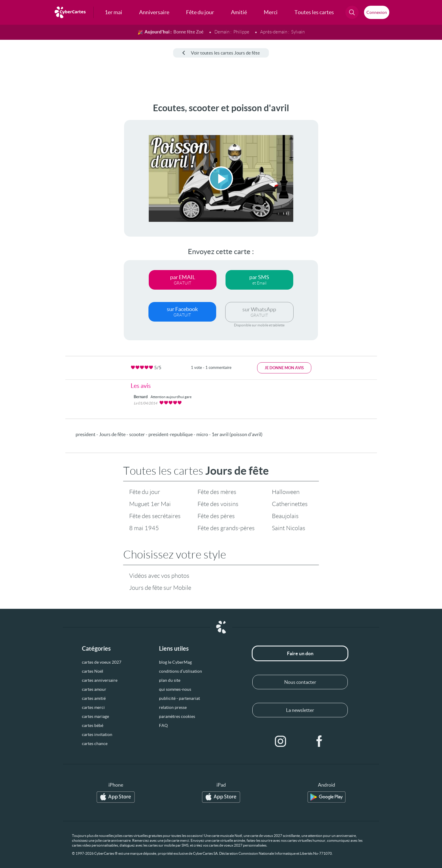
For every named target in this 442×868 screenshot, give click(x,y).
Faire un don (300, 653)
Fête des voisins (218, 504)
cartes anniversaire (100, 680)
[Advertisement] (50, 193)
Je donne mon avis (284, 368)
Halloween (286, 492)
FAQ (163, 725)
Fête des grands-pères (226, 528)
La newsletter (300, 710)
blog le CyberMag (175, 662)
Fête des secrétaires (155, 516)
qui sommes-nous (175, 689)
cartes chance (95, 744)
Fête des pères (216, 516)
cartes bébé (93, 725)
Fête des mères (217, 492)
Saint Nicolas (289, 528)
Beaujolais (285, 516)
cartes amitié (94, 698)
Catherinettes (290, 504)
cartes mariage (95, 716)
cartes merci (93, 707)
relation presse (173, 707)
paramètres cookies (177, 716)
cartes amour (94, 689)
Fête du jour (145, 492)
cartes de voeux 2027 (102, 662)
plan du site (170, 680)
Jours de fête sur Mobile (160, 588)
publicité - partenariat (179, 698)
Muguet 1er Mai (150, 504)
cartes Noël (93, 671)
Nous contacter (300, 682)
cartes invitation (97, 734)
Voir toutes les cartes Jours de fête (221, 53)
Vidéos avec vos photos (159, 576)
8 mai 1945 (144, 528)
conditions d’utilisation (181, 671)
